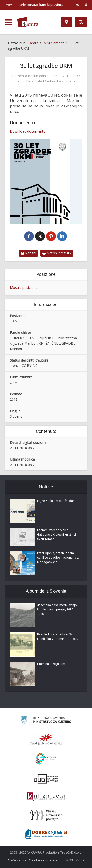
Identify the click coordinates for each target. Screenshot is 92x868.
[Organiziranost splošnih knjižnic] (46, 739)
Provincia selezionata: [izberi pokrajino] (34, 5)
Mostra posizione (24, 287)
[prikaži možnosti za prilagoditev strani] (78, 5)
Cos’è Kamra (17, 860)
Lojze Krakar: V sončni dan (56, 501)
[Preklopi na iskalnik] (81, 22)
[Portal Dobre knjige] (46, 834)
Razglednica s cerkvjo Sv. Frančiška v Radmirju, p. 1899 (58, 637)
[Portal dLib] (46, 779)
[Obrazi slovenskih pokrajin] (46, 815)
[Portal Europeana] (46, 759)
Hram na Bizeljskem (51, 664)
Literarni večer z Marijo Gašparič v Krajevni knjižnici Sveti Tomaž (56, 534)
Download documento (28, 131)
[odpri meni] (8, 22)
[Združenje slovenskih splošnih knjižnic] (46, 797)
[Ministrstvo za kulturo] (46, 721)
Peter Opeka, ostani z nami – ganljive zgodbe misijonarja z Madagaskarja (58, 557)
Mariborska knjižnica (59, 81)
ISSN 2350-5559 (73, 860)
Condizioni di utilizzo (44, 860)
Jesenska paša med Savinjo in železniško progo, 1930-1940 (57, 609)
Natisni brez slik (57, 253)
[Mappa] (66, 22)
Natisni (28, 253)
